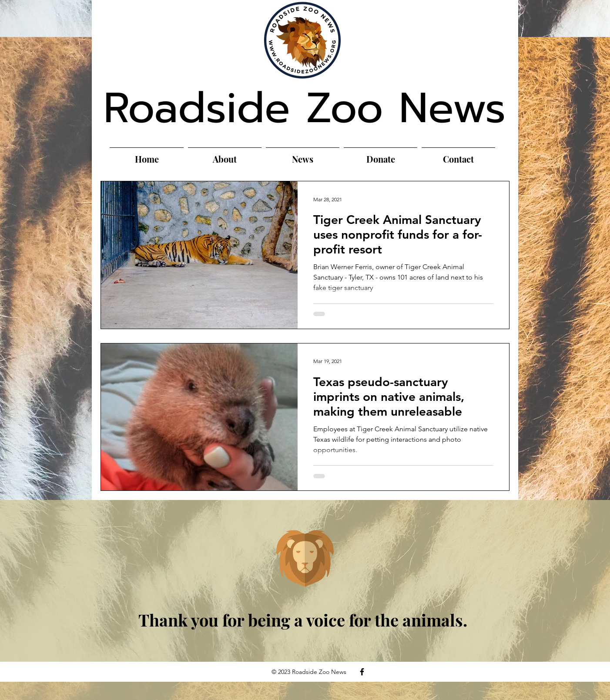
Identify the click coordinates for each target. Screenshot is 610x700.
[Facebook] (362, 672)
